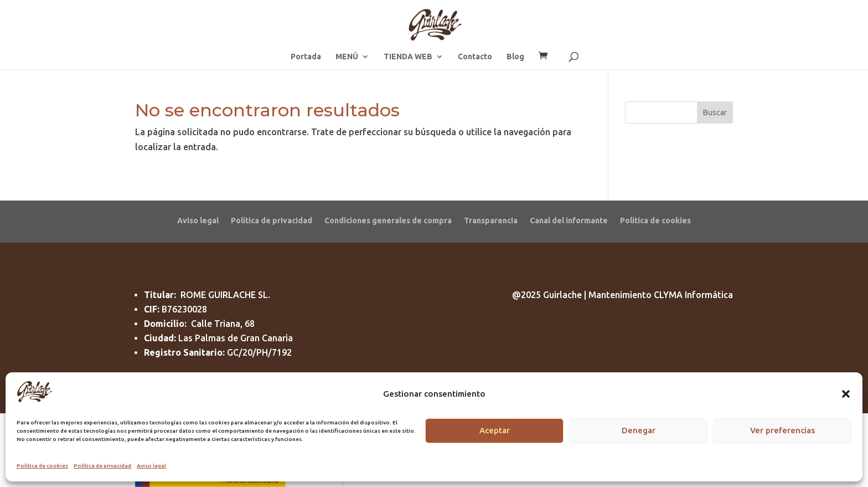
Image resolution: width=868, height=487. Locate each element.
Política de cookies (42, 466)
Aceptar (495, 430)
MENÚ (347, 57)
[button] (846, 394)
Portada (306, 57)
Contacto (475, 57)
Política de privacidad (102, 466)
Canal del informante (569, 220)
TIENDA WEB (408, 57)
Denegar (639, 430)
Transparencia (491, 220)
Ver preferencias (782, 430)
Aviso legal (151, 466)
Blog (515, 57)
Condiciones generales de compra (388, 220)
